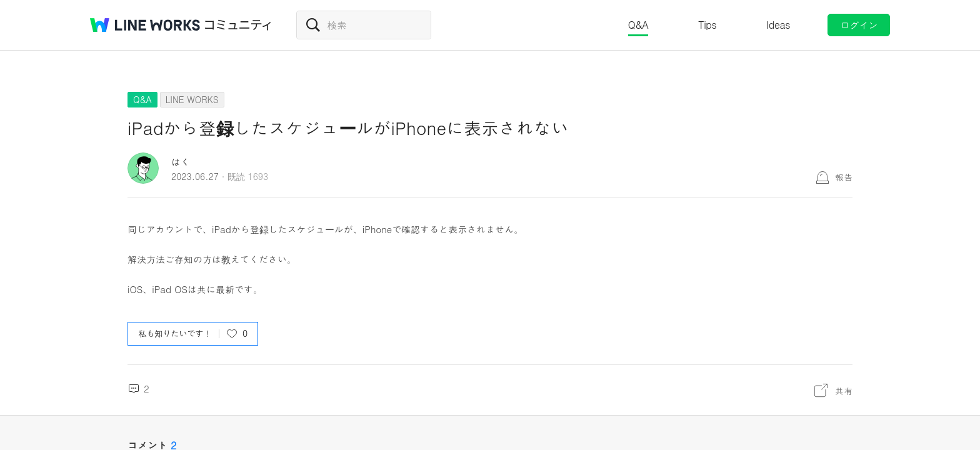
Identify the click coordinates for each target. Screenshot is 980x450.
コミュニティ (238, 25)
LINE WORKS (192, 99)
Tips (707, 25)
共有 (844, 391)
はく (181, 162)
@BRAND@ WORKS (145, 25)
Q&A (638, 25)
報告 (844, 177)
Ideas (778, 25)
